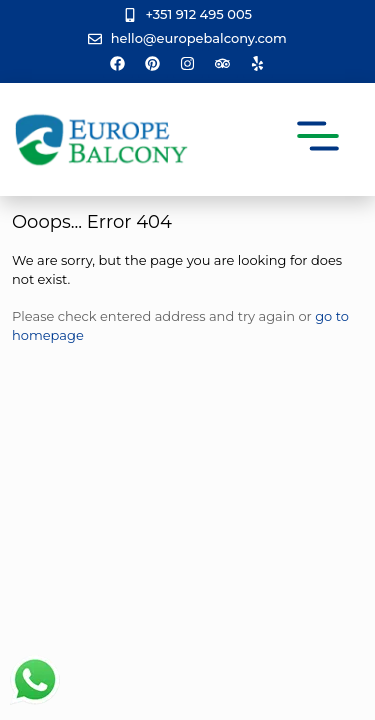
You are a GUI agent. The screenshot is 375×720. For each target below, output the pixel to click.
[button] (318, 139)
